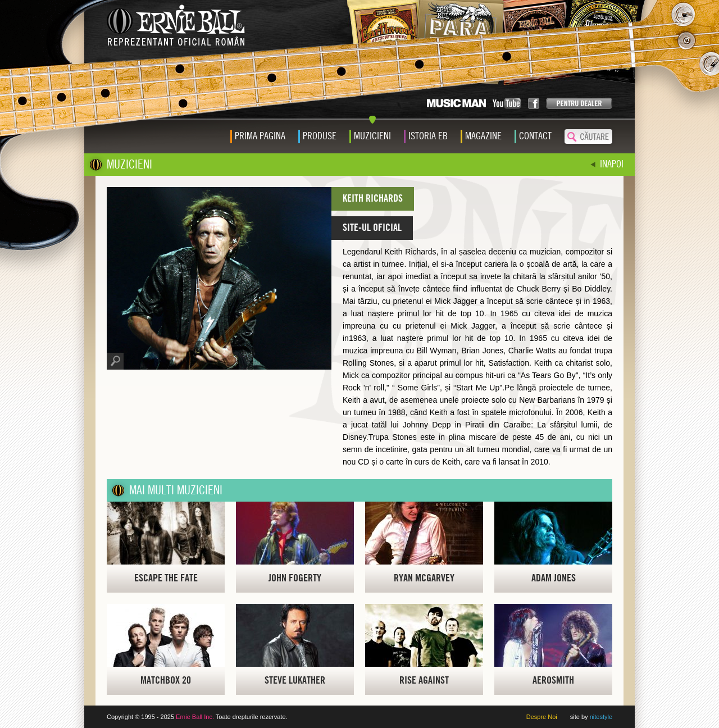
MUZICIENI (129, 165)
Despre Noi (542, 717)
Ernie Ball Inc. (195, 717)
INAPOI (612, 164)
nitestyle (601, 717)
